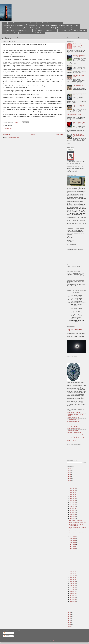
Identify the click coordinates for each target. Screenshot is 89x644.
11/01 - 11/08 (73, 498)
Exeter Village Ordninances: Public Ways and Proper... (65, 25)
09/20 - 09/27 (73, 510)
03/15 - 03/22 (73, 581)
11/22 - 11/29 (73, 492)
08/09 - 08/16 (73, 539)
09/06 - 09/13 (73, 514)
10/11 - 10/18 (73, 504)
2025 (70, 470)
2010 (70, 622)
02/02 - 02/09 (73, 593)
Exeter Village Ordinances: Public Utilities (38, 25)
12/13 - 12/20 (73, 486)
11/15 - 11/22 (73, 494)
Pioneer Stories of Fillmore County (75, 358)
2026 (70, 468)
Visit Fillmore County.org (72, 441)
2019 (70, 604)
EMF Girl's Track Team (78, 86)
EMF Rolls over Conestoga (76, 520)
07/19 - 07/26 (73, 545)
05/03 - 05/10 (73, 567)
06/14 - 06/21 (73, 555)
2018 (70, 606)
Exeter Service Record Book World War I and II (32, 33)
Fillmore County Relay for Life (74, 436)
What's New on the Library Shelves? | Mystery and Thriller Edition (79, 45)
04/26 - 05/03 (73, 569)
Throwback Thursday (74, 531)
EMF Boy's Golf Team (78, 66)
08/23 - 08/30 (73, 518)
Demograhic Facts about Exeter (74, 432)
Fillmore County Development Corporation (76, 434)
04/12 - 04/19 (73, 573)
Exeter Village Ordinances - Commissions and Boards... (17, 30)
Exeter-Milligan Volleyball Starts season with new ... (77, 525)
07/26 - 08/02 (73, 543)
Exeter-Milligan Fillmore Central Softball (76, 423)
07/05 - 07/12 (73, 549)
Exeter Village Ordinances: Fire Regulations (14, 25)
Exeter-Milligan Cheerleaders (73, 421)
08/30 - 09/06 (73, 516)
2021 (70, 478)
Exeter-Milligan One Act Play (73, 429)
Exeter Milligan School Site (73, 419)
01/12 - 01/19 (73, 599)
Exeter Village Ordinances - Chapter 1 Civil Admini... (22, 23)
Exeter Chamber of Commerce (74, 413)
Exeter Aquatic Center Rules (10, 33)
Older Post (60, 134)
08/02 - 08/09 (73, 541)
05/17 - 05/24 (73, 563)
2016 (70, 610)
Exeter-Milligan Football (72, 425)
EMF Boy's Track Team (78, 105)
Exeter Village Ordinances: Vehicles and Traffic (42, 28)
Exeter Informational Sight (73, 417)
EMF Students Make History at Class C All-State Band (79, 95)
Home (5, 23)
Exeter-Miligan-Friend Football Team (78, 522)
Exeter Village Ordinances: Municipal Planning (50, 23)
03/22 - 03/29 (73, 579)
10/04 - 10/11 (73, 506)
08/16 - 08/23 (73, 537)
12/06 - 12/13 (73, 488)
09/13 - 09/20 (73, 512)
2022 (70, 476)
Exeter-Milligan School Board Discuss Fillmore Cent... (76, 533)
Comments (7, 636)
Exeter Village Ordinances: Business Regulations (15, 28)
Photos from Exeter (51, 30)
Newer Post (6, 134)
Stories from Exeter (39, 30)
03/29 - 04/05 (73, 577)
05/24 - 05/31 (73, 561)
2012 (70, 618)
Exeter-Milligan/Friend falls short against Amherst (79, 56)
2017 (70, 608)
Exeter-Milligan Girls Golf (72, 427)
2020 (70, 480)
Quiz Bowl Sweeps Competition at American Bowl (79, 135)
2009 (70, 624)
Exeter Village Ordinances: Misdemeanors (68, 28)
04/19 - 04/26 (73, 571)
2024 (70, 472)
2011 (70, 620)
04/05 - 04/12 (73, 575)
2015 (70, 612)
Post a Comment (9, 128)
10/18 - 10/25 (73, 502)
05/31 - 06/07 (73, 559)
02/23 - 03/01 (73, 587)
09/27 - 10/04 (73, 508)
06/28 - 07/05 (73, 551)
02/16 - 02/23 (73, 589)
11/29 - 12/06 (73, 490)
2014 (70, 614)
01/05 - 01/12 (73, 601)
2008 (70, 626)
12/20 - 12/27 (73, 484)
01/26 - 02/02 (73, 595)
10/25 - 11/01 (73, 500)
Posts (6, 633)
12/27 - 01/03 (73, 482)
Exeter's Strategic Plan (65, 30)
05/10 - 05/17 (73, 565)
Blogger (53, 640)
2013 (70, 616)
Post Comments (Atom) (14, 138)
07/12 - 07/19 (73, 547)
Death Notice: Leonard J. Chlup (74, 115)
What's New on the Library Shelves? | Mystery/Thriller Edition (79, 124)
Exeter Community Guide (79, 30)
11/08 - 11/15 (73, 496)
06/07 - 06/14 (73, 557)
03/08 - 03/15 (73, 583)
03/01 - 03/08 (73, 585)
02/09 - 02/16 (73, 591)
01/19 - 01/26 (73, 597)
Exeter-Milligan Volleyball (73, 430)
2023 (70, 474)
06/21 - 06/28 (73, 553)
